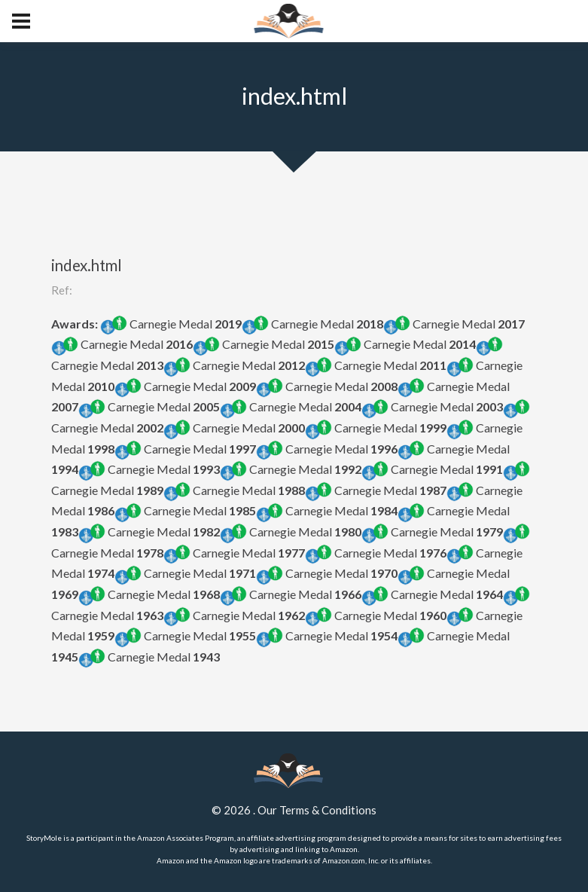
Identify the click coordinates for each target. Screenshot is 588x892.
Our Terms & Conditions (317, 810)
